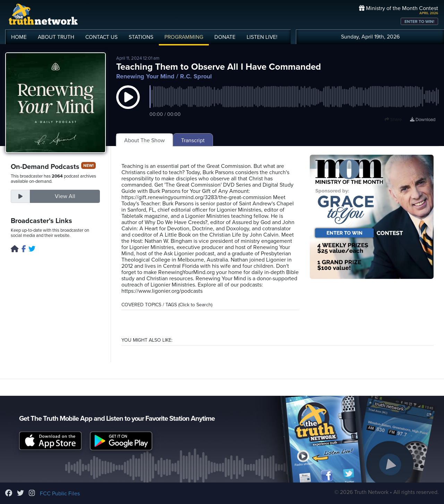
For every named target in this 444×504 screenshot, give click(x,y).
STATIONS (141, 37)
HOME (19, 37)
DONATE (225, 37)
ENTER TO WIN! (419, 22)
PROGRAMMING (184, 37)
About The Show (144, 140)
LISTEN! (262, 37)
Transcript (193, 140)
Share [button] (393, 120)
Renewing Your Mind (145, 76)
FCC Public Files (60, 494)
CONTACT (101, 37)
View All (65, 196)
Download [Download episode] (423, 120)
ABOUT (56, 37)
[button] (128, 104)
